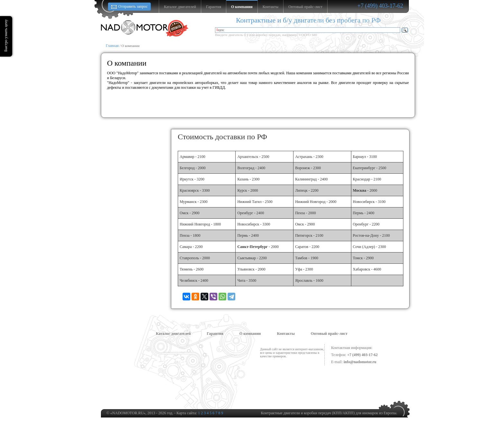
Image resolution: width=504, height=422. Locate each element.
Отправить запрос (133, 6)
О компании (250, 334)
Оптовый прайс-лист (329, 334)
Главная (112, 46)
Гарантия (215, 334)
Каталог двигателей (173, 334)
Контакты (286, 334)
